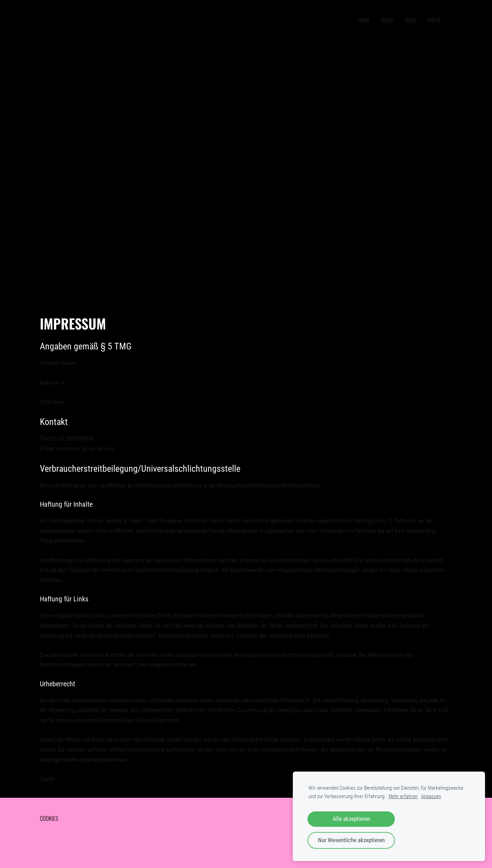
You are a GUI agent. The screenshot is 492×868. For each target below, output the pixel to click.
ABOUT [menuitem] (387, 20)
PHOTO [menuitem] (434, 20)
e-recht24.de (71, 779)
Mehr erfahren (403, 796)
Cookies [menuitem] (49, 818)
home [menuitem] (364, 20)
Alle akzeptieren (351, 819)
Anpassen (431, 796)
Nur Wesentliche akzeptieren (351, 840)
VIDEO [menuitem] (411, 20)
